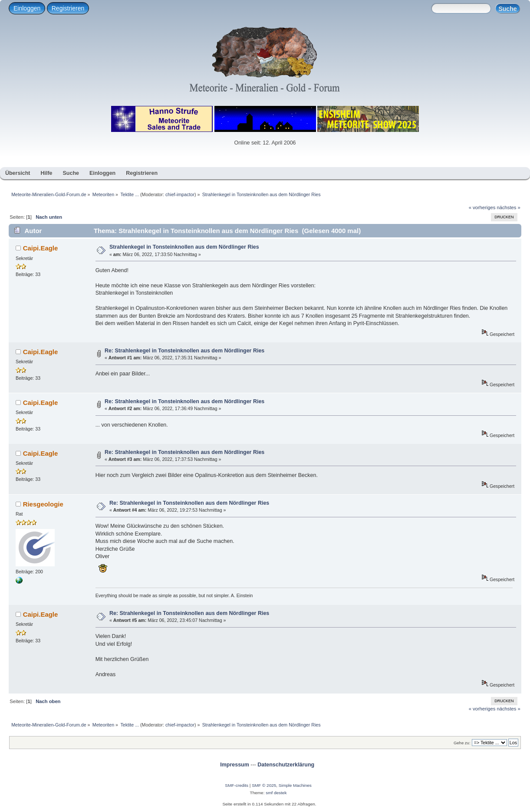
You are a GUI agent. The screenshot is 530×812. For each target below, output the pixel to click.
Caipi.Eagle (41, 248)
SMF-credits (237, 785)
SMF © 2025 (264, 785)
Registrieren (68, 8)
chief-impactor (180, 194)
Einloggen (27, 8)
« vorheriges (482, 207)
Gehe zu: (462, 743)
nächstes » (509, 207)
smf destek (276, 793)
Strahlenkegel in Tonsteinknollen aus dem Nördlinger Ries (184, 247)
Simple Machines (295, 785)
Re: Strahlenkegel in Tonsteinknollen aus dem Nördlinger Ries (184, 351)
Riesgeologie (43, 504)
